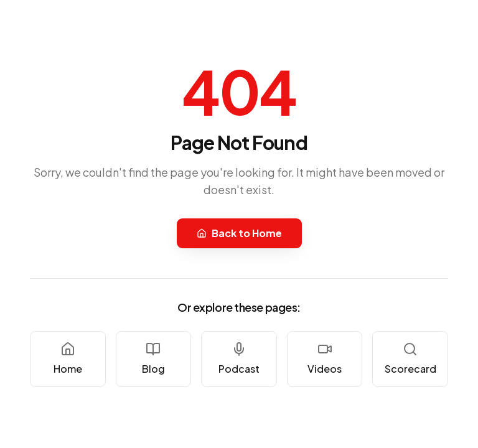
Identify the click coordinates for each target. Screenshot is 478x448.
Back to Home (239, 233)
